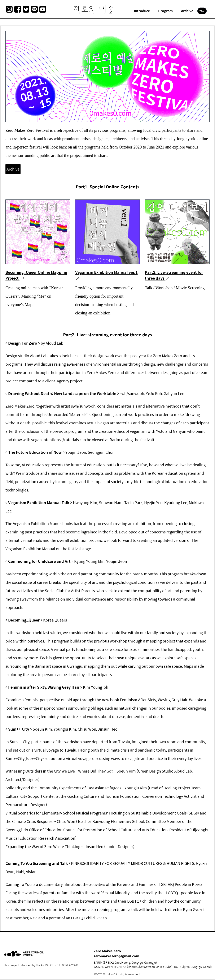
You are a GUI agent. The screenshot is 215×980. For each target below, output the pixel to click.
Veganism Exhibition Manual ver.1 (106, 272)
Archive (13, 169)
